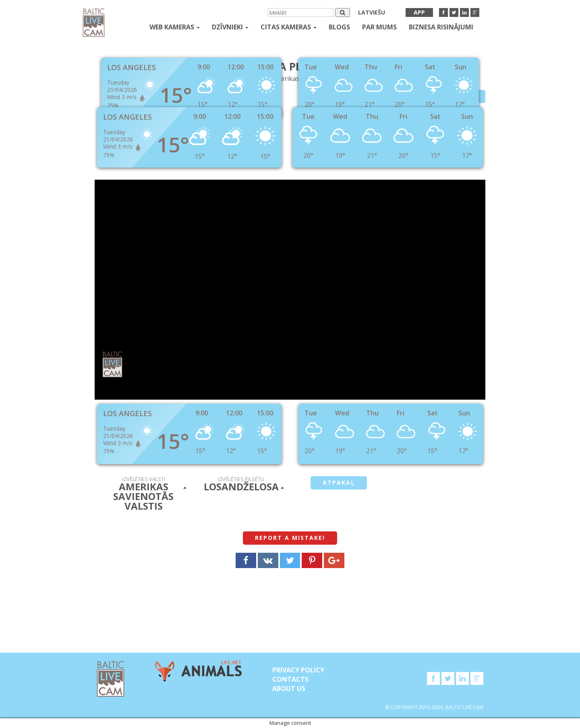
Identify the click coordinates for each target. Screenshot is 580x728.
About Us (289, 689)
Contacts (290, 679)
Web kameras (175, 27)
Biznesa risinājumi (441, 27)
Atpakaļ (339, 482)
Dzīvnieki (230, 27)
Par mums (379, 27)
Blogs (339, 27)
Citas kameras (289, 27)
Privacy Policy (298, 670)
